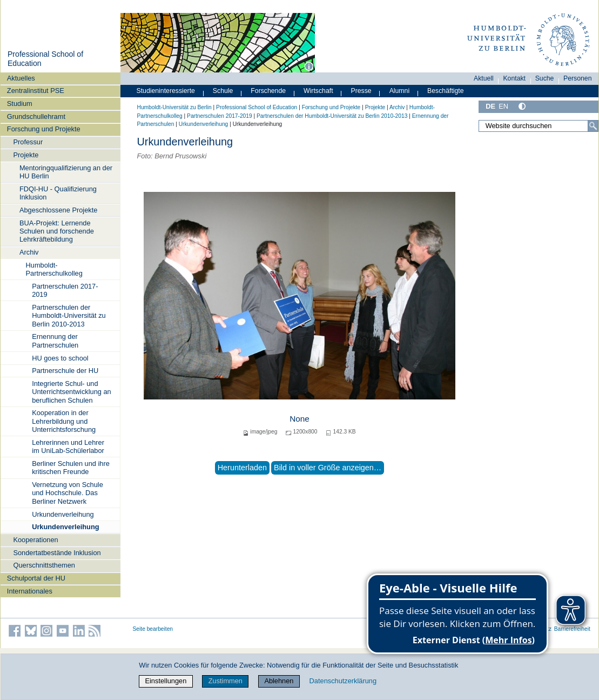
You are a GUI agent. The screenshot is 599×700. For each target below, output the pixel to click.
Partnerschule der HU (65, 371)
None (299, 419)
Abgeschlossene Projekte (58, 210)
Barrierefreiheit (572, 629)
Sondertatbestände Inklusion (57, 553)
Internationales (30, 591)
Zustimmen (226, 681)
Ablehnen (279, 681)
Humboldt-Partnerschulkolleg (54, 269)
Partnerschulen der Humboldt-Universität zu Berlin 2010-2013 (69, 316)
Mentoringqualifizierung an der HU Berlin (66, 172)
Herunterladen (242, 468)
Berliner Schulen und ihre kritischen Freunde (71, 468)
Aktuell (484, 78)
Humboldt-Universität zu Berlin (174, 107)
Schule (223, 91)
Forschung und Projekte (44, 129)
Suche (545, 78)
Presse (361, 91)
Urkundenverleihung (63, 514)
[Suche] (593, 126)
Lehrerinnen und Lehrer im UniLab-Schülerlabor (68, 446)
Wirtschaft (318, 91)
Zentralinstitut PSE (36, 91)
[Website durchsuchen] (538, 126)
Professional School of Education (257, 107)
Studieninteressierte (166, 91)
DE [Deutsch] (490, 106)
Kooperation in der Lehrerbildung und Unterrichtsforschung (64, 421)
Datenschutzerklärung (343, 681)
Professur (28, 142)
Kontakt (514, 78)
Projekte (26, 155)
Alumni (400, 91)
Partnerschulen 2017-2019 (65, 290)
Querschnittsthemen (44, 565)
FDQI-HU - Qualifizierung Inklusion (58, 193)
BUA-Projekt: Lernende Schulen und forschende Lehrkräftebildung (57, 231)
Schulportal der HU (36, 578)
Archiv (29, 252)
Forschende (268, 91)
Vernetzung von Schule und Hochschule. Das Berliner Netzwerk (68, 493)
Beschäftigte (446, 91)
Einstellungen (166, 681)
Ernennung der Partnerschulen (55, 341)
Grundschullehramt (36, 116)
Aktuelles (21, 78)
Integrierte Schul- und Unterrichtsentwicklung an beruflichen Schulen (72, 392)
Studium (20, 104)
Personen (578, 78)
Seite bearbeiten (153, 629)
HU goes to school (60, 358)
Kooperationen (35, 540)
